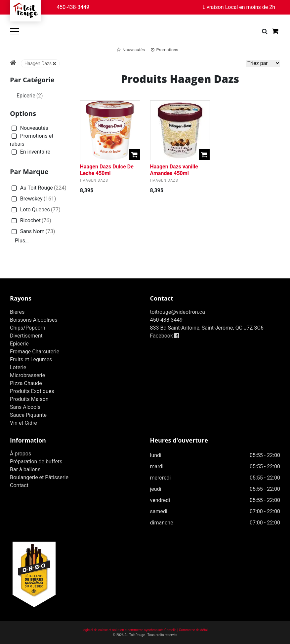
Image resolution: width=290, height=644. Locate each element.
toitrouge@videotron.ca (178, 312)
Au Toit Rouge (38, 188)
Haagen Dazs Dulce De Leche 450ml (107, 170)
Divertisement (26, 336)
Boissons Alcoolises (34, 320)
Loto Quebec (35, 210)
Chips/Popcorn (28, 328)
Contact (19, 485)
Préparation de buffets (36, 462)
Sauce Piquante (28, 415)
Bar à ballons (25, 469)
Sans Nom (33, 232)
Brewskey (33, 199)
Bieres (17, 312)
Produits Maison (29, 399)
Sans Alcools (25, 407)
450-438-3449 (73, 7)
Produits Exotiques (32, 391)
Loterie (18, 367)
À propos (21, 454)
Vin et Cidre (23, 423)
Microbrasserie (27, 375)
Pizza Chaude (26, 383)
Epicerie (30, 96)
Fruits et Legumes (31, 359)
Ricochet (31, 221)
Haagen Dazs (40, 63)
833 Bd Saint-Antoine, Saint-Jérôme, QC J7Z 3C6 (207, 328)
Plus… (22, 241)
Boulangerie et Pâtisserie (39, 477)
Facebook (165, 336)
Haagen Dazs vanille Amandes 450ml (174, 170)
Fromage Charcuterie (35, 352)
